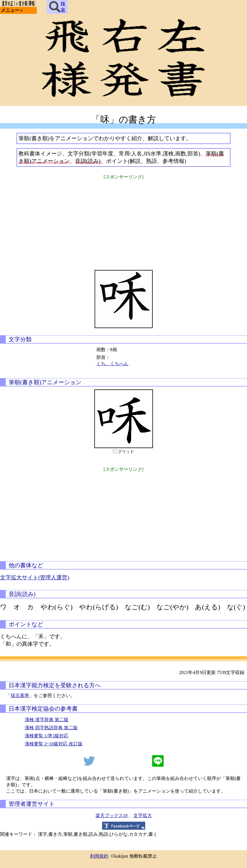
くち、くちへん (112, 364)
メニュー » (12, 10)
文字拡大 (143, 815)
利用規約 (99, 856)
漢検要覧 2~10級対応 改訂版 (54, 744)
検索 (57, 7)
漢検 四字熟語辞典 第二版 (51, 728)
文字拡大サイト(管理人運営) (35, 577)
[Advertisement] (124, 221)
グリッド (126, 452)
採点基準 (20, 695)
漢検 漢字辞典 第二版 (47, 720)
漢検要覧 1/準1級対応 (47, 736)
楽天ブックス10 (112, 815)
